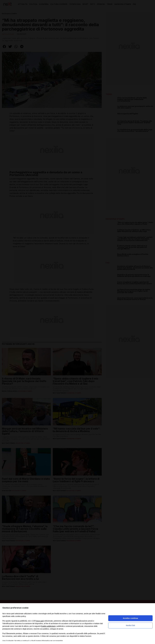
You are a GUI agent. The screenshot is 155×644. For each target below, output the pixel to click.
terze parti (40, 621)
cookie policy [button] (20, 616)
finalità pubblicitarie (48, 626)
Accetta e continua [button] (130, 618)
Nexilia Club (130, 625)
